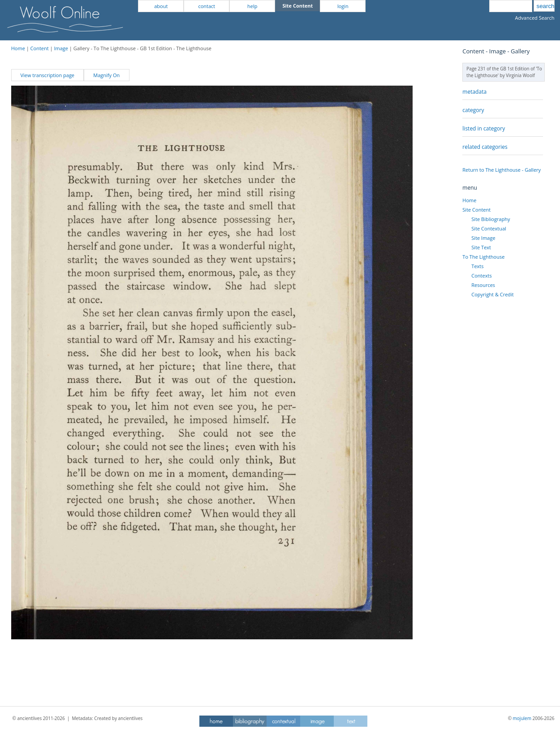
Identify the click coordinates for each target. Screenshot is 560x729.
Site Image (483, 238)
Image (61, 48)
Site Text (481, 247)
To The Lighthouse (483, 257)
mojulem (522, 718)
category (473, 110)
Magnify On (106, 75)
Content (40, 48)
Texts (477, 266)
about (161, 6)
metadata (474, 92)
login (343, 6)
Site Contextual (489, 228)
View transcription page (47, 75)
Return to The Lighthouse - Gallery (502, 170)
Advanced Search (535, 18)
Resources (483, 285)
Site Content (476, 210)
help (252, 6)
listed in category (484, 128)
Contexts (481, 276)
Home (18, 48)
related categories (485, 147)
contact (207, 6)
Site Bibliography (491, 219)
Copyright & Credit (492, 294)
